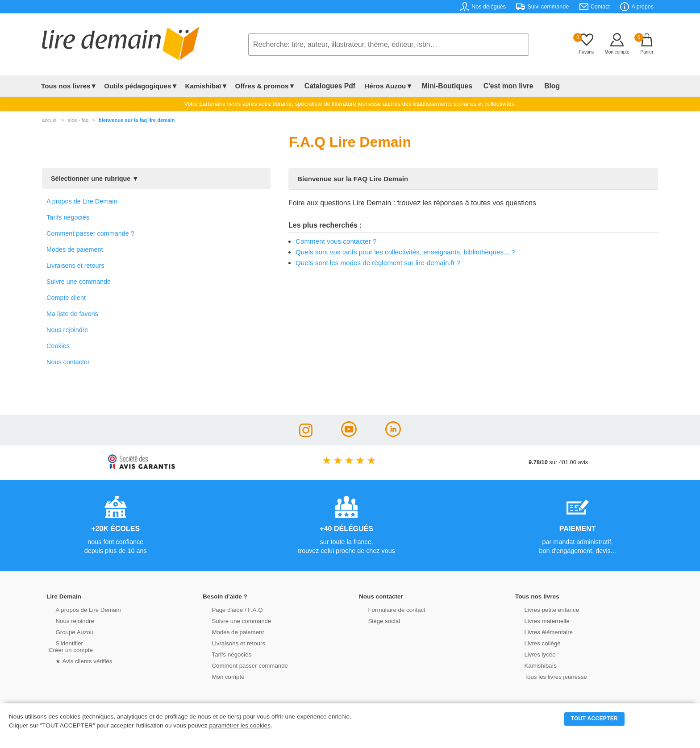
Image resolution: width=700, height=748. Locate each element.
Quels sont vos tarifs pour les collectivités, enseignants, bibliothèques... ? (405, 252)
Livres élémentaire (541, 632)
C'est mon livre (495, 86)
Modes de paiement (75, 249)
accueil (50, 120)
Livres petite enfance (544, 609)
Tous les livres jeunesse (548, 676)
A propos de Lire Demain (82, 201)
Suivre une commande (79, 282)
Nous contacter (68, 362)
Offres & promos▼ (265, 86)
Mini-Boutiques (439, 86)
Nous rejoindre (67, 330)
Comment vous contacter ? (336, 241)
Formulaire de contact (389, 609)
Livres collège (535, 643)
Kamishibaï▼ (207, 86)
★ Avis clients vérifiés (76, 661)
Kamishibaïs (533, 665)
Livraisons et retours (75, 266)
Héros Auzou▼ (383, 86)
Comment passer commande (242, 665)
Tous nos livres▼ (69, 86)
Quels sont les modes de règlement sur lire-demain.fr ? (378, 263)
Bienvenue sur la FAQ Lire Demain (137, 120)
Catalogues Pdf (327, 86)
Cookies (58, 346)
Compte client (66, 298)
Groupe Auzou (67, 632)
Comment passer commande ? (90, 233)
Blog (533, 86)
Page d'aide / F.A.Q (229, 609)
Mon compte (221, 676)
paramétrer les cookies (240, 725)
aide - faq (78, 120)
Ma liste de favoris (72, 314)
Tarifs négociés (68, 217)
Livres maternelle (539, 621)
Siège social (377, 621)
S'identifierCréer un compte (70, 646)
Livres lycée (533, 654)
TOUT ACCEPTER (595, 719)
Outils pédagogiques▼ (141, 86)
